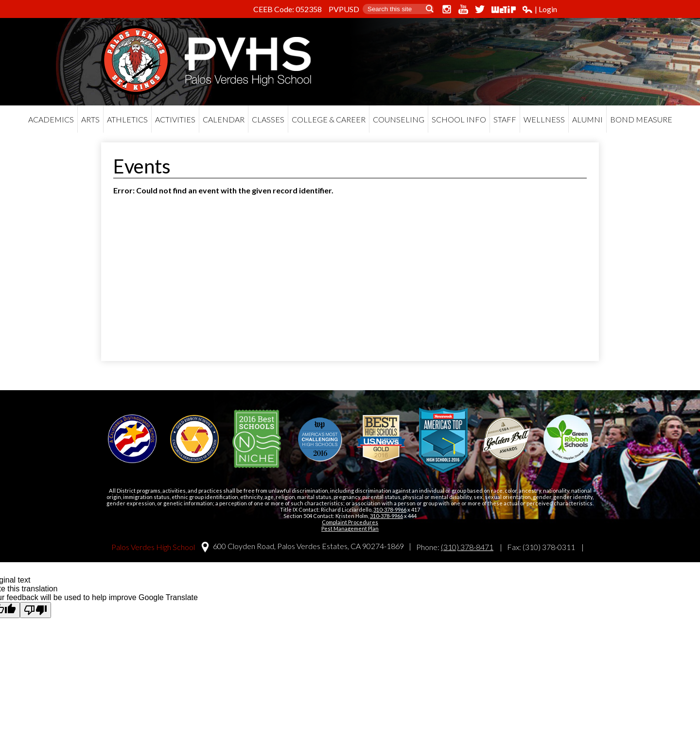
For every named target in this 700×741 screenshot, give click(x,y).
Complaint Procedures (350, 522)
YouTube (463, 9)
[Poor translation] (35, 610)
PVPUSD (344, 9)
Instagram (447, 9)
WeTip (504, 9)
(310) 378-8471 (467, 547)
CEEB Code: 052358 (288, 9)
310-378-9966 (390, 509)
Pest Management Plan (350, 528)
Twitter (480, 9)
